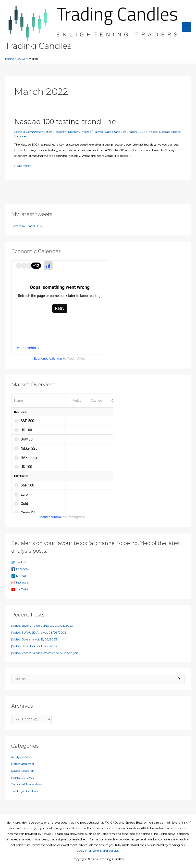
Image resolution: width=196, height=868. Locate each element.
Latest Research (55, 132)
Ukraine (20, 136)
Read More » (23, 166)
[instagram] (98, 583)
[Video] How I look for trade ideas (34, 646)
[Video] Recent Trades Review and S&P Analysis (45, 653)
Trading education (24, 791)
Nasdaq (164, 132)
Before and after (23, 764)
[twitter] (98, 562)
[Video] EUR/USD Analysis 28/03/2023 (39, 633)
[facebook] (98, 569)
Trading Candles (38, 46)
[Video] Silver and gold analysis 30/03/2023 (42, 626)
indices (153, 132)
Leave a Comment (28, 132)
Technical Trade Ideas (26, 784)
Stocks (176, 132)
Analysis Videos (22, 757)
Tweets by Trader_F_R (27, 226)
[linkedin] (98, 576)
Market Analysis (79, 132)
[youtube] (98, 590)
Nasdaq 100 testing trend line (65, 122)
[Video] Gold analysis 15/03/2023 (34, 639)
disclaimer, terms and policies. (98, 851)
